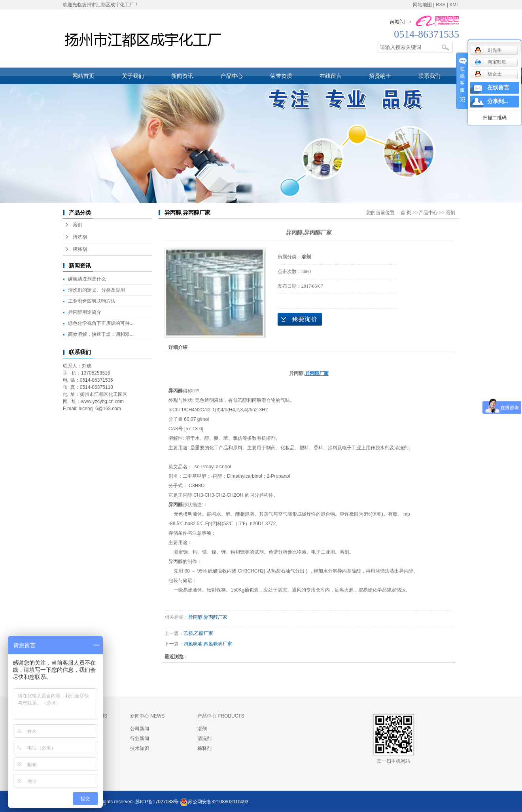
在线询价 (300, 319)
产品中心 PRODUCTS (221, 716)
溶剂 (78, 225)
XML (454, 5)
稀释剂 (80, 249)
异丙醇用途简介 (85, 312)
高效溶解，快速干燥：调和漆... (101, 334)
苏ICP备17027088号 (157, 802)
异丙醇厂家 (216, 617)
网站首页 (83, 76)
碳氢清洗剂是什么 (87, 279)
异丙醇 (195, 617)
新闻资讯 (182, 76)
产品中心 (232, 76)
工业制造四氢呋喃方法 (92, 301)
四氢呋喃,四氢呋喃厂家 (208, 644)
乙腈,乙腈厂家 (198, 633)
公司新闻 (140, 729)
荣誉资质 (281, 76)
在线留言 (331, 76)
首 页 (406, 213)
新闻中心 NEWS (147, 716)
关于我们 (133, 76)
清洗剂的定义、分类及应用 (96, 290)
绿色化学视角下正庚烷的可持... (101, 323)
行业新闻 (140, 739)
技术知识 (140, 748)
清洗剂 (80, 237)
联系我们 (429, 76)
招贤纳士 (380, 76)
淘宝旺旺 (491, 62)
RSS (441, 5)
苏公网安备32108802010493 (218, 802)
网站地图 (422, 5)
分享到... (498, 101)
